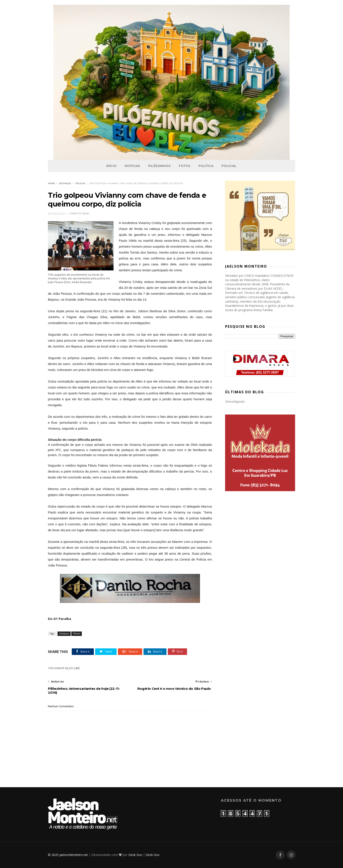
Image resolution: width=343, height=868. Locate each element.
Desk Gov (135, 855)
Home (52, 183)
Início (111, 166)
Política (206, 166)
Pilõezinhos (160, 166)
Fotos (185, 166)
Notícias (132, 166)
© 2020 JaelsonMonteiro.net (68, 855)
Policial (229, 166)
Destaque (65, 183)
